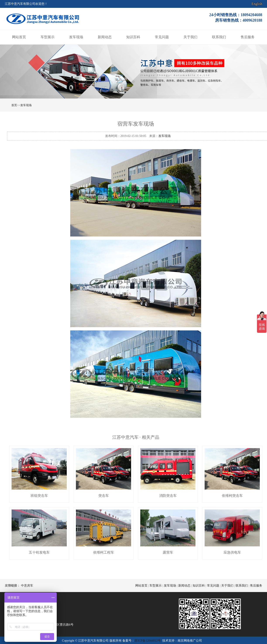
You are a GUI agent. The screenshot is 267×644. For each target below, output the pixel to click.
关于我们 (190, 37)
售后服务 (248, 37)
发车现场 (76, 37)
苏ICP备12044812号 (148, 641)
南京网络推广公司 (190, 641)
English (257, 4)
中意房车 (27, 586)
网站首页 (19, 37)
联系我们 (219, 37)
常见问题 (162, 37)
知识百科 (133, 37)
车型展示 (48, 37)
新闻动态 (105, 37)
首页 (14, 105)
